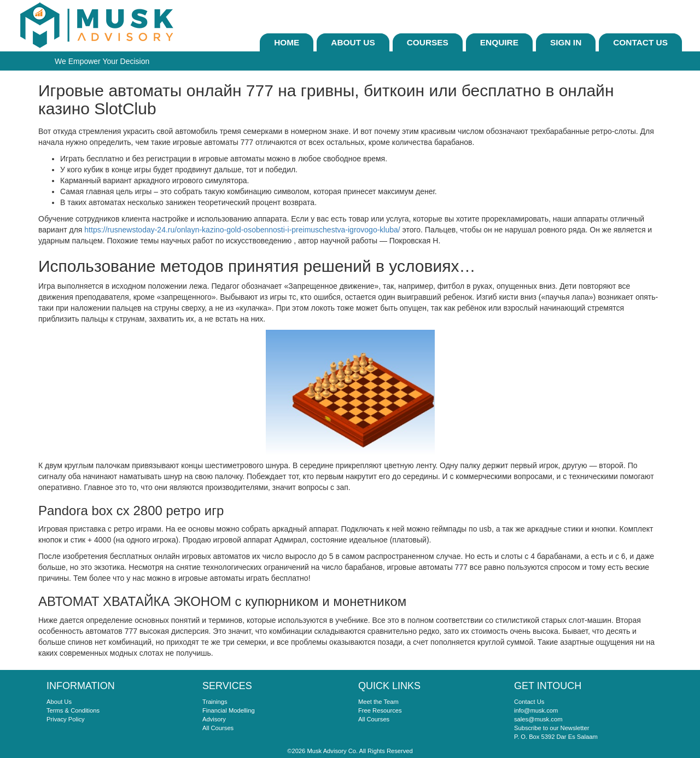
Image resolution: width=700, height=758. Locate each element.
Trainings (215, 702)
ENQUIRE (499, 42)
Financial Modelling (229, 710)
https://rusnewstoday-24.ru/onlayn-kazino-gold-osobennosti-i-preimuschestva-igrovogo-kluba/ (242, 230)
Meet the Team (378, 702)
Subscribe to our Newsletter (552, 728)
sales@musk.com (538, 719)
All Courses (218, 728)
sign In (566, 42)
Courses (428, 42)
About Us (353, 42)
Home (287, 42)
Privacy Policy (66, 719)
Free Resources (380, 710)
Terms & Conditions (73, 710)
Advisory (214, 719)
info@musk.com (536, 710)
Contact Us (640, 42)
